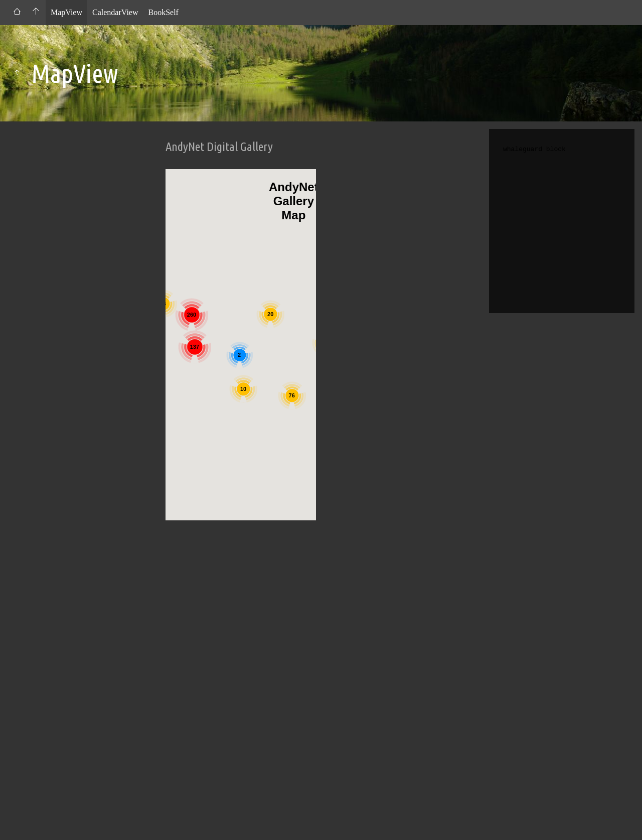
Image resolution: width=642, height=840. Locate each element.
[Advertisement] (241, 674)
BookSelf (163, 12)
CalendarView (115, 12)
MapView (66, 12)
